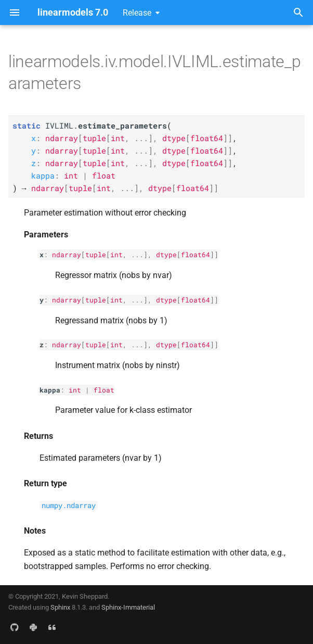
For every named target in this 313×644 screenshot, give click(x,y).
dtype (166, 255)
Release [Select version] (137, 13)
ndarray (67, 255)
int (116, 255)
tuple (96, 255)
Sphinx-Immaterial (128, 607)
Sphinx (60, 607)
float (104, 390)
